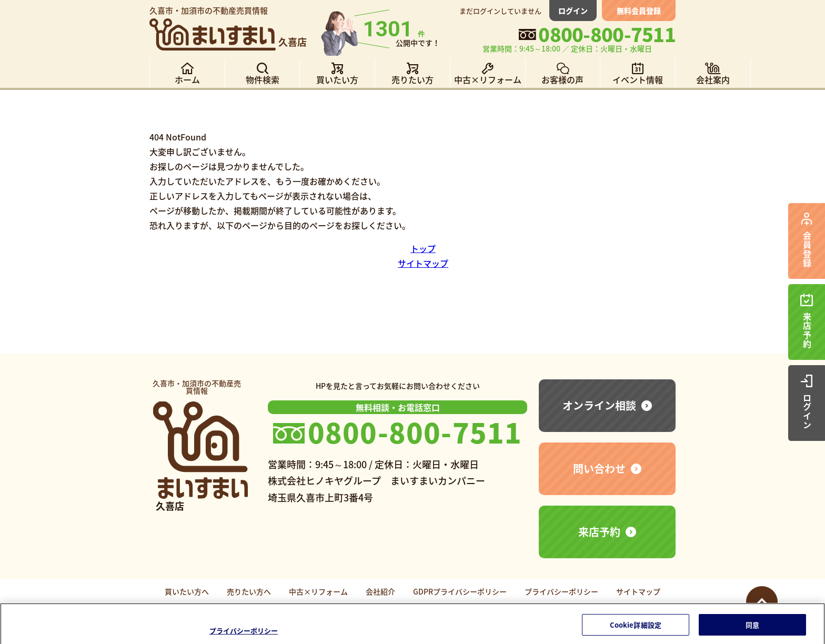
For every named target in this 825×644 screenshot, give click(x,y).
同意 (752, 629)
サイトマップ (423, 263)
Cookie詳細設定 (636, 629)
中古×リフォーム (318, 591)
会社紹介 (380, 591)
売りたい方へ (249, 591)
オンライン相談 (599, 405)
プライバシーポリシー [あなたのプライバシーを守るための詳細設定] (244, 635)
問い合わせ (599, 469)
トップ (423, 248)
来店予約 (599, 532)
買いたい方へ (187, 591)
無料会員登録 (639, 11)
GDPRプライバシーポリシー (460, 591)
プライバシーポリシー (561, 591)
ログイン (573, 11)
